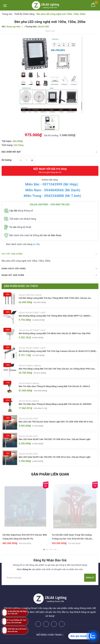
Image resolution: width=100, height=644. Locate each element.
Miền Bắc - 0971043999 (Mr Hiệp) (52, 184)
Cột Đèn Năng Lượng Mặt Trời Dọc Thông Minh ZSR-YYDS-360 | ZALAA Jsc (57, 298)
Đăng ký (90, 582)
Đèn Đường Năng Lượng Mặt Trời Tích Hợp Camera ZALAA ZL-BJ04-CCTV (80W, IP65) (57, 353)
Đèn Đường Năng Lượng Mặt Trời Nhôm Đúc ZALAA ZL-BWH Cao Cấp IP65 (57, 334)
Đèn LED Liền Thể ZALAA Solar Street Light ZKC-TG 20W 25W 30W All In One (56, 425)
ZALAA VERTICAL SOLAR (30, 295)
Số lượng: (7, 160)
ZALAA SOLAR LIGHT (28, 421)
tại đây (36, 244)
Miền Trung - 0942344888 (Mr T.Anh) (52, 196)
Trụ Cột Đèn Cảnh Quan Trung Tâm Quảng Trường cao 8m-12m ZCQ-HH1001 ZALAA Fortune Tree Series (72, 543)
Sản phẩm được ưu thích (21, 286)
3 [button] (51, 554)
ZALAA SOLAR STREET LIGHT (32, 313)
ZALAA (74, 641)
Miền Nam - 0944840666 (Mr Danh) (53, 190)
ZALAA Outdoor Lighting (30, 367)
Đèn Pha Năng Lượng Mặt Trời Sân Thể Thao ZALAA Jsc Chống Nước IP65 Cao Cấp (57, 371)
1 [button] (44, 554)
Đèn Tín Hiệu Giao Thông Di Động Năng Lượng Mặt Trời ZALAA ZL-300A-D (57, 388)
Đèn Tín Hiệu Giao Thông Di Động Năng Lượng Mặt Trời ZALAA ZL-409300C (58, 407)
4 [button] (55, 554)
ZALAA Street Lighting (29, 385)
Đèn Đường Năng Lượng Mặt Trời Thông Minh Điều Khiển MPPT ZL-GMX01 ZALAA (57, 316)
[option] (50, 75)
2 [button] (47, 554)
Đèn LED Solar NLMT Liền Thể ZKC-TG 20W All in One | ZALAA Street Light (57, 443)
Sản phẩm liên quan (50, 478)
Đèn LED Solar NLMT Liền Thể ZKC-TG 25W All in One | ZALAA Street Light (57, 461)
